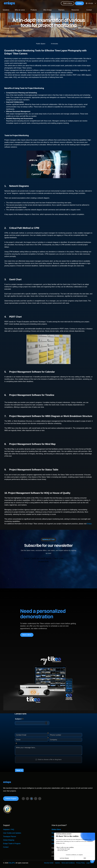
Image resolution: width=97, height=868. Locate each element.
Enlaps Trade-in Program (12, 844)
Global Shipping (9, 840)
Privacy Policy (80, 863)
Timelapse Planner (10, 837)
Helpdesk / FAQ (9, 829)
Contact (6, 847)
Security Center (49, 863)
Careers (57, 863)
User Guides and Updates (12, 833)
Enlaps (89, 524)
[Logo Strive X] (9, 3)
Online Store (56, 829)
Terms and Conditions (68, 863)
